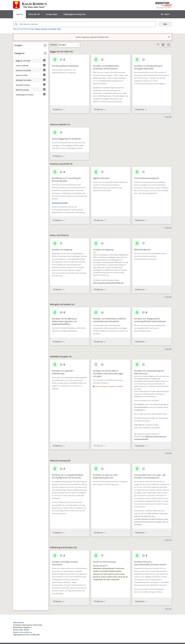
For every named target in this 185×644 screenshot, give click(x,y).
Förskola (44, 29)
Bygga (38, 29)
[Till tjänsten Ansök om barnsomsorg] (105, 561)
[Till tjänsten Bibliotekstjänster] (143, 249)
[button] (45, 45)
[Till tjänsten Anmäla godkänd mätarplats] (66, 65)
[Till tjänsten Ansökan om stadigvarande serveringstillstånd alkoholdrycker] (152, 319)
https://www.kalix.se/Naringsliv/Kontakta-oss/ (108, 283)
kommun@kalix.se (25, 632)
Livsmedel (52, 29)
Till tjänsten (57, 109)
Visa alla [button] (168, 117)
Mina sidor (34, 14)
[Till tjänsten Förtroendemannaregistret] (147, 177)
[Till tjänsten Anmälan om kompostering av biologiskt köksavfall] (152, 66)
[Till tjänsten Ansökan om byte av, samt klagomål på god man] (111, 475)
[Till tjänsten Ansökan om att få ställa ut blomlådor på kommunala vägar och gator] (111, 373)
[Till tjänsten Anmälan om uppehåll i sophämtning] (70, 371)
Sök (165, 24)
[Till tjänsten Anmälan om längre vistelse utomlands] (70, 562)
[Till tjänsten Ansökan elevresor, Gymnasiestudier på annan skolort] (152, 562)
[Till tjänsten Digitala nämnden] (102, 177)
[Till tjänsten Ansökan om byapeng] (63, 249)
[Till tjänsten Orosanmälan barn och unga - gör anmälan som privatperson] (152, 475)
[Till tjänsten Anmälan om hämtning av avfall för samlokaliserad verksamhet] (111, 319)
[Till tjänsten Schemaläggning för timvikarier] (67, 138)
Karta (59, 29)
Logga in (166, 14)
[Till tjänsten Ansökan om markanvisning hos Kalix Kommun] (152, 371)
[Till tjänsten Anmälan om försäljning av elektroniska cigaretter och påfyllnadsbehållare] (70, 320)
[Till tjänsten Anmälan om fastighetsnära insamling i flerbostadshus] (111, 66)
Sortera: (53, 45)
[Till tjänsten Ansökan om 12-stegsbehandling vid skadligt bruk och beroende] (70, 475)
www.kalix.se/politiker (60, 203)
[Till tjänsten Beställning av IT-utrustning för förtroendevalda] (70, 179)
